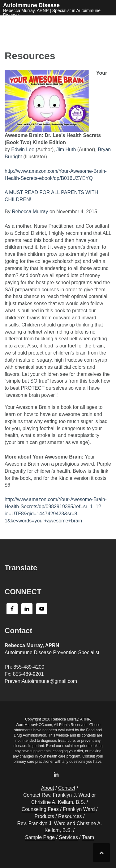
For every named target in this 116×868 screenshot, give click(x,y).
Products (44, 816)
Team (88, 837)
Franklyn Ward (79, 809)
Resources (70, 816)
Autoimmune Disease (31, 5)
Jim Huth (66, 150)
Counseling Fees (40, 809)
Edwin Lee (23, 150)
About (48, 788)
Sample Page (40, 837)
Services (68, 837)
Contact (67, 788)
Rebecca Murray (30, 212)
